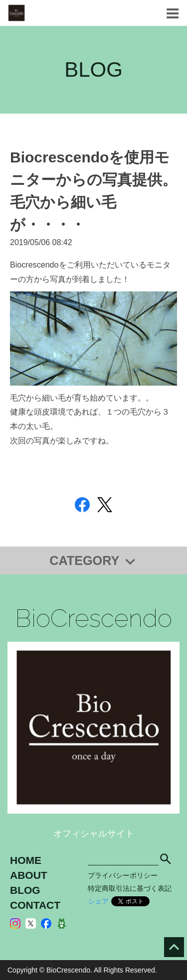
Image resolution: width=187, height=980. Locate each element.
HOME (26, 860)
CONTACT (35, 905)
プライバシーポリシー (123, 875)
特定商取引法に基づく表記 (130, 888)
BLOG (25, 890)
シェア (98, 901)
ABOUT (29, 875)
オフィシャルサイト (94, 834)
